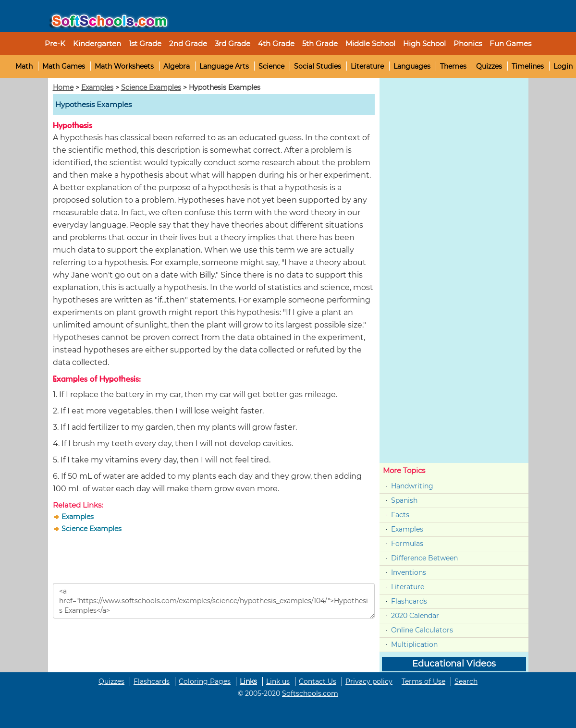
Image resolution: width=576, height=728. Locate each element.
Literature (367, 66)
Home (63, 87)
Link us (278, 681)
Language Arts (224, 66)
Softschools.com (310, 693)
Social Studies (318, 66)
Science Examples (151, 87)
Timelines (528, 66)
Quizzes (489, 66)
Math (24, 66)
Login (563, 66)
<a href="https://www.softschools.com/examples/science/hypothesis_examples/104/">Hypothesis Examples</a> (214, 601)
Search (466, 681)
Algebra (177, 66)
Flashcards (409, 601)
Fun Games (510, 43)
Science (271, 66)
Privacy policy (369, 681)
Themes (453, 66)
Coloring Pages (205, 681)
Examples (97, 87)
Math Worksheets (124, 66)
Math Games (64, 66)
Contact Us (318, 681)
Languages (412, 66)
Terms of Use (423, 681)
